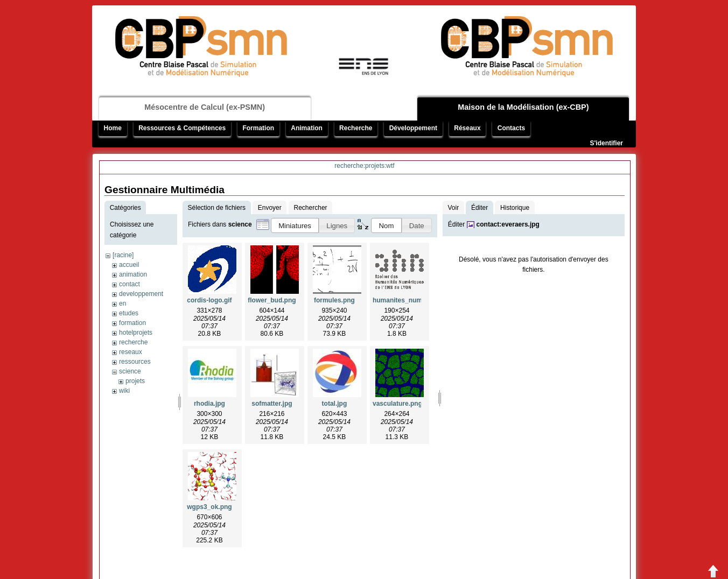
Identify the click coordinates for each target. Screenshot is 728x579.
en (122, 303)
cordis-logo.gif (209, 300)
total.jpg (335, 404)
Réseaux (467, 128)
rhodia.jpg (209, 404)
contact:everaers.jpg (508, 224)
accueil (129, 265)
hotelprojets (136, 333)
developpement (141, 294)
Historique (515, 208)
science (130, 371)
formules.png (334, 300)
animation (133, 274)
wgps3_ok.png (209, 507)
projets (135, 381)
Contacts (511, 128)
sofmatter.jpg (272, 404)
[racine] (123, 255)
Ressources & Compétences (182, 128)
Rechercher (311, 208)
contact (129, 284)
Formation (258, 128)
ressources (135, 362)
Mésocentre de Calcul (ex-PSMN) (205, 107)
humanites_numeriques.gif (414, 300)
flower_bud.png (272, 300)
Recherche (356, 128)
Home (113, 128)
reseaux (131, 352)
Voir (453, 208)
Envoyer (270, 208)
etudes (129, 313)
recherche (133, 342)
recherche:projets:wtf (364, 166)
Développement (413, 128)
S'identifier (606, 143)
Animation (307, 128)
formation (132, 323)
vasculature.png (397, 404)
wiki (124, 391)
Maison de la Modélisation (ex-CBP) (523, 107)
